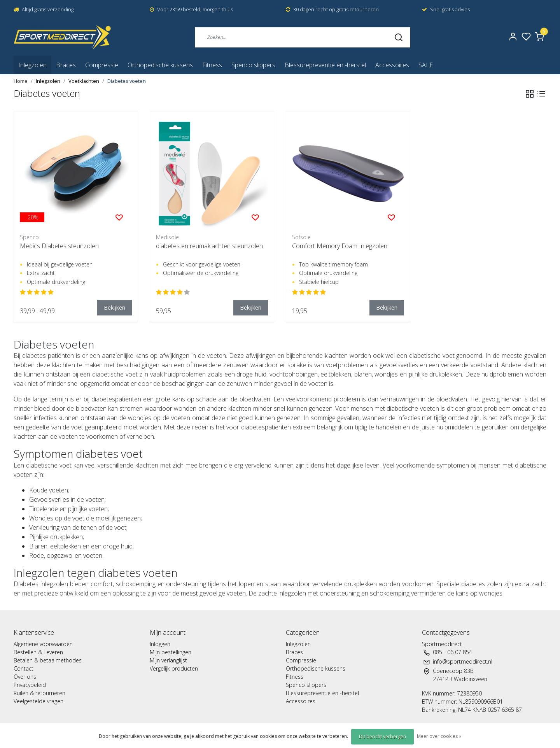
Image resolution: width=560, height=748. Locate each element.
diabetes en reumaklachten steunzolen (209, 246)
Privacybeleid (30, 685)
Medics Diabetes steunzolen (59, 246)
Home (21, 81)
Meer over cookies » (439, 736)
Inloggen (160, 644)
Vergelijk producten (174, 668)
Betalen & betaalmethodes (48, 660)
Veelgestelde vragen (38, 701)
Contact (24, 668)
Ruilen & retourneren (39, 693)
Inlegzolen (32, 65)
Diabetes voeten (127, 81)
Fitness (212, 65)
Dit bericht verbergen (382, 737)
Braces (66, 65)
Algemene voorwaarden (43, 644)
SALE (426, 65)
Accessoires (392, 65)
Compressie (102, 65)
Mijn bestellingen (171, 652)
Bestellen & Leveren (38, 652)
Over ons (25, 677)
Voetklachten (84, 81)
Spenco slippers (253, 65)
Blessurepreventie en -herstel (325, 65)
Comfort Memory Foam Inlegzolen (340, 246)
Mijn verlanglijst (168, 660)
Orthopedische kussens (160, 65)
